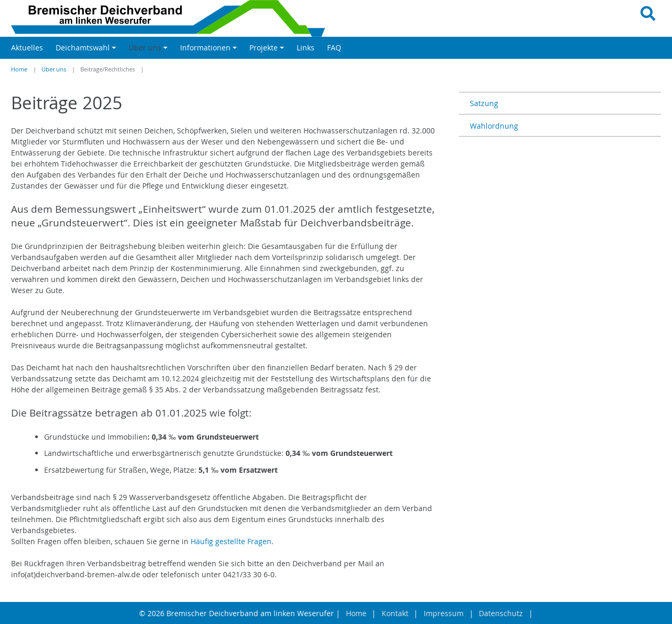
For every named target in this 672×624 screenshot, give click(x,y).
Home (19, 69)
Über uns (54, 69)
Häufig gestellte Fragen (231, 541)
